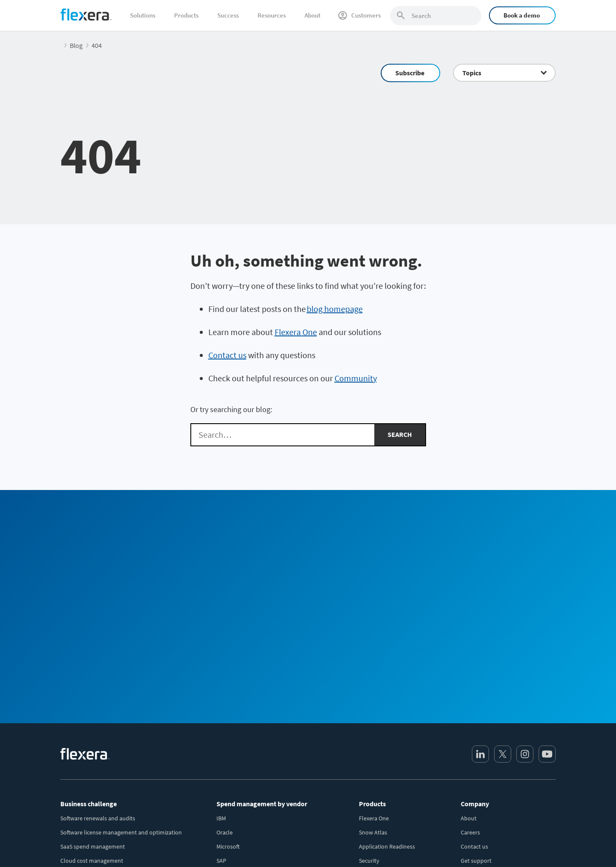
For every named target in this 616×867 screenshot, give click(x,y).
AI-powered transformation (95, 794)
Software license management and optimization (121, 681)
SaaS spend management (93, 695)
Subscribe (410, 73)
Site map (545, 846)
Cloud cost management (92, 709)
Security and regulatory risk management (113, 766)
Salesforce (230, 766)
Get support (476, 709)
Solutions (143, 15)
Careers (470, 681)
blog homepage (335, 309)
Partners (471, 751)
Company (475, 652)
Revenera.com (479, 766)
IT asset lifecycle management (99, 723)
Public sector (77, 808)
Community (356, 378)
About (312, 15)
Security (369, 709)
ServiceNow (231, 737)
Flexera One (296, 332)
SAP (221, 709)
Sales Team (384, 543)
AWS (222, 751)
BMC (222, 780)
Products (186, 15)
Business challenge (89, 652)
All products (375, 737)
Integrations (375, 723)
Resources (272, 15)
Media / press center (486, 737)
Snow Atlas (373, 681)
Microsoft (228, 695)
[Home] (86, 15)
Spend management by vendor (262, 652)
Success (228, 15)
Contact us (227, 355)
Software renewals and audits (98, 667)
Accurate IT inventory (88, 751)
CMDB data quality (84, 737)
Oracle (225, 681)
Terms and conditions (499, 846)
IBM (221, 667)
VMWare (227, 723)
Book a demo (522, 15)
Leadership (475, 723)
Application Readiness (387, 695)
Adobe (225, 794)
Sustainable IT (78, 780)
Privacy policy (447, 846)
